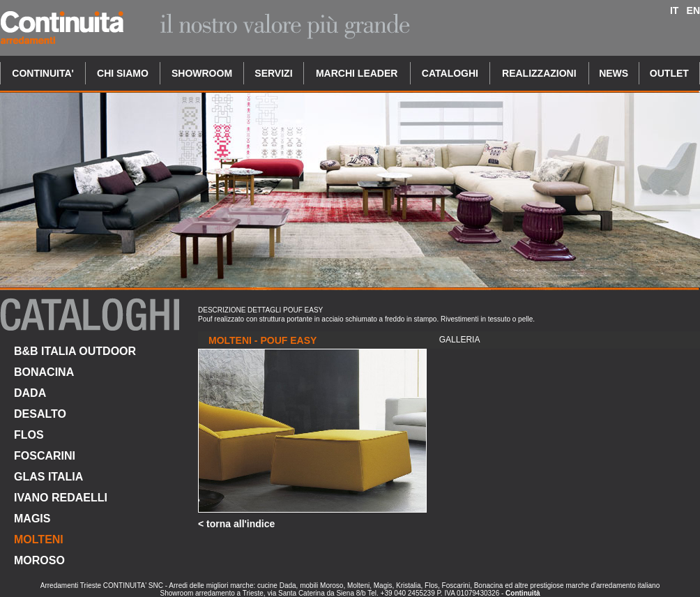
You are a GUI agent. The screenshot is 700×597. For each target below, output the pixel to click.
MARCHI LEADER (357, 73)
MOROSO (39, 560)
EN (693, 10)
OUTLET (669, 73)
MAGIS (32, 519)
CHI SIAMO (123, 73)
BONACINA (44, 372)
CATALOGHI (450, 73)
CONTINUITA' (43, 73)
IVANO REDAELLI (61, 498)
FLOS (29, 435)
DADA (30, 393)
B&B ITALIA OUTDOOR (75, 351)
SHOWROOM (202, 73)
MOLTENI (39, 539)
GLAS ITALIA (48, 477)
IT (674, 10)
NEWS (614, 73)
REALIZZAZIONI (539, 73)
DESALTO (40, 414)
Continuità (523, 593)
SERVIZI (273, 73)
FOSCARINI (45, 456)
